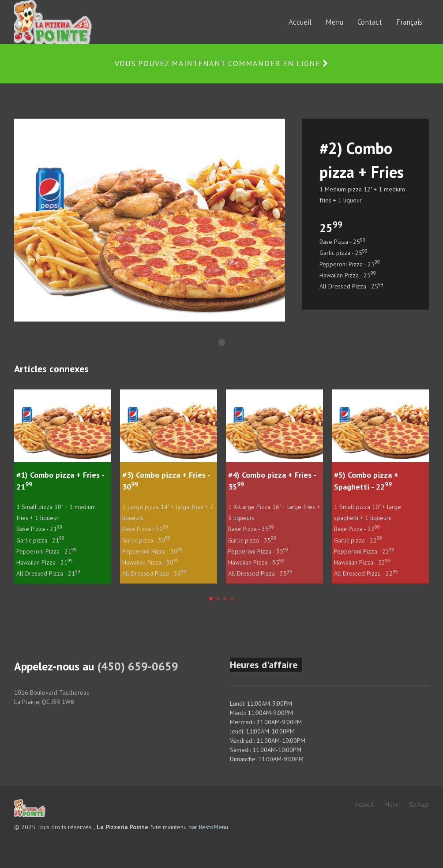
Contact (419, 804)
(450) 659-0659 (138, 666)
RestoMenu (214, 827)
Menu (392, 804)
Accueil (364, 804)
